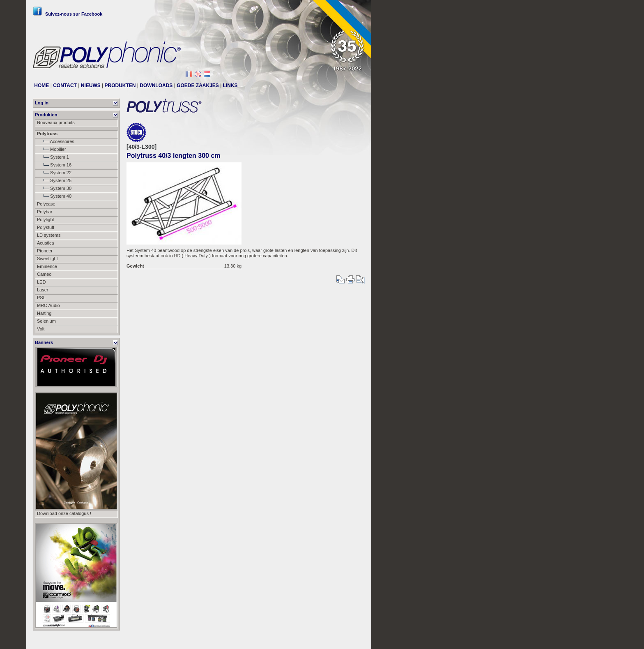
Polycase (46, 204)
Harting (44, 313)
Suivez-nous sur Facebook (68, 14)
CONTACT (65, 85)
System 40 (54, 196)
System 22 (54, 173)
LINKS (230, 85)
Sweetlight (47, 259)
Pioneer (45, 251)
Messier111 (353, 640)
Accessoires (56, 141)
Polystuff (46, 227)
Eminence (47, 266)
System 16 (54, 165)
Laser (43, 290)
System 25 (54, 180)
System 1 (53, 157)
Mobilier (52, 149)
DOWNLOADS (156, 85)
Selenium (46, 321)
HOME (41, 85)
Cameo (44, 274)
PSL (41, 298)
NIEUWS (91, 85)
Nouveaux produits (56, 122)
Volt (41, 329)
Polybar (45, 212)
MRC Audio (48, 305)
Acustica (46, 243)
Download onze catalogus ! (64, 513)
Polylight (46, 219)
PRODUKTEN (120, 85)
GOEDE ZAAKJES (198, 85)
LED (41, 282)
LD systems (49, 235)
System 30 (54, 188)
